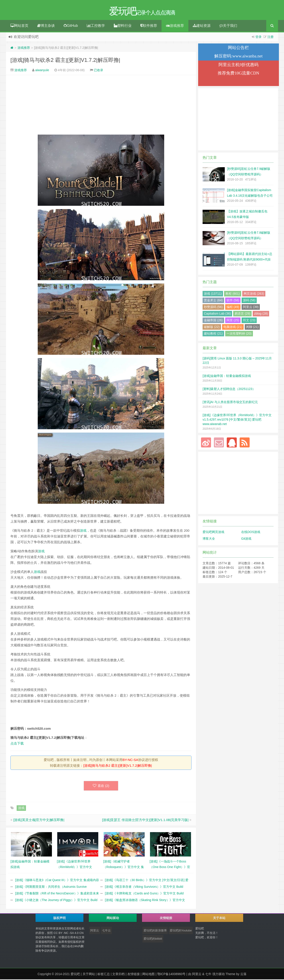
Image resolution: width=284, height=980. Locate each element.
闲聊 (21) (252, 327)
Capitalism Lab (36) (217, 314)
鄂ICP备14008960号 (172, 975)
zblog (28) (261, 314)
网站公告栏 (238, 48)
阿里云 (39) (251, 308)
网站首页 (19, 26)
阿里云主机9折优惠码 (239, 65)
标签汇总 (104, 975)
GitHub (71, 26)
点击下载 (17, 744)
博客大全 (209, 539)
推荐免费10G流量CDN (238, 74)
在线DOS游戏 (251, 533)
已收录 (99, 71)
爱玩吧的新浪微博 (155, 931)
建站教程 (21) (213, 334)
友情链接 (134, 975)
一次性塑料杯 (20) (239, 334)
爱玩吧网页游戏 (213, 533)
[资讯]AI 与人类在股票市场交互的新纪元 (230, 403)
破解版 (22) (212, 327)
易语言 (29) (242, 314)
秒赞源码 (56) (213, 308)
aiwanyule (42, 71)
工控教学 (96, 26)
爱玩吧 (75, 975)
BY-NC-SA (130, 760)
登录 (258, 37)
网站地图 (148, 975)
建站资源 (202, 26)
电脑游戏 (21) (233, 327)
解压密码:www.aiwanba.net (238, 57)
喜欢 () (101, 786)
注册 (270, 37)
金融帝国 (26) (213, 321)
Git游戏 (246, 539)
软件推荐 (149, 26)
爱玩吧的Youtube (181, 931)
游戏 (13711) (213, 294)
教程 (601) (233, 294)
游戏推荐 (175, 26)
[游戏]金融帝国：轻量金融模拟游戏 (227, 376)
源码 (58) (249, 301)
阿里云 (95, 931)
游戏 (83, 531)
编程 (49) (233, 308)
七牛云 (106, 931)
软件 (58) (233, 301)
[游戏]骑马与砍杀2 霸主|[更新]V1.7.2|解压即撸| (65, 61)
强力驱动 (219, 975)
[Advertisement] (101, 106)
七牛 (208, 975)
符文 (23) (249, 321)
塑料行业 (123, 26)
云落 (243, 975)
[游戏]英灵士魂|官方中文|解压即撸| (39, 820)
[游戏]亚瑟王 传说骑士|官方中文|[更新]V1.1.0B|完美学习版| (145, 820)
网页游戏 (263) (254, 294)
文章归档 (118, 975)
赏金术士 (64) (213, 301)
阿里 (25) (233, 321)
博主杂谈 (46, 26)
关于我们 (228, 26)
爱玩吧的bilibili (153, 939)
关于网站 (89, 975)
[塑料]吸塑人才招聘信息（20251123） (229, 390)
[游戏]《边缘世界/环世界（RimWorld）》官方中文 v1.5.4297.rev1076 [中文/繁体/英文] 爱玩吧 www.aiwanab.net (237, 420)
